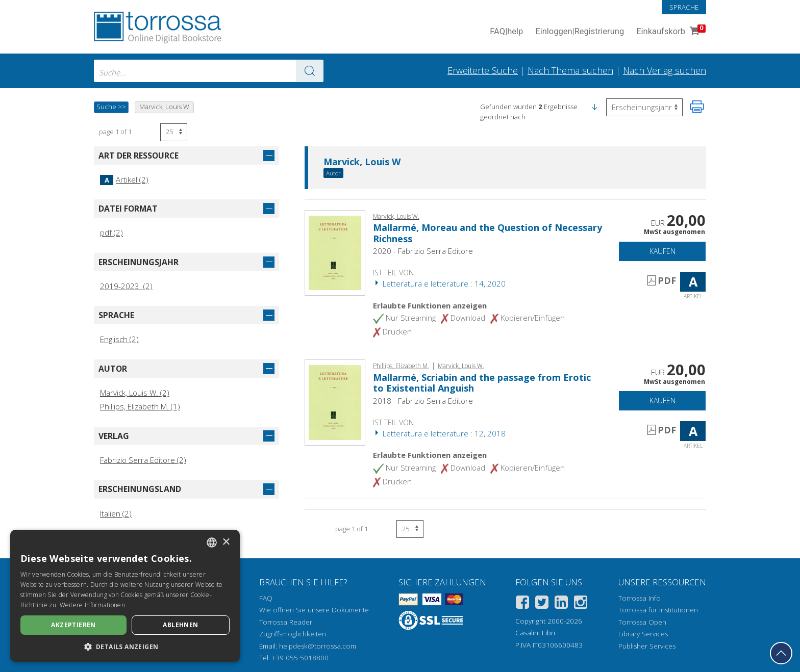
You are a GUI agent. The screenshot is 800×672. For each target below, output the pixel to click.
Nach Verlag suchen (665, 70)
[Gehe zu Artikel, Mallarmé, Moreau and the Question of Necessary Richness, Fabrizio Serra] (335, 252)
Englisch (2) (119, 339)
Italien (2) (116, 513)
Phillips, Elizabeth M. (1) (140, 406)
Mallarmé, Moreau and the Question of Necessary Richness (487, 233)
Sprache (684, 7)
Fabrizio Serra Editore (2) (143, 460)
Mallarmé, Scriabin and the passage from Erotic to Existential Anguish (482, 383)
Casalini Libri (535, 633)
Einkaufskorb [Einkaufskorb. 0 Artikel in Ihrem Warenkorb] (670, 32)
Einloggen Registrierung (580, 32)
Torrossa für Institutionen (658, 610)
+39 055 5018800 (300, 658)
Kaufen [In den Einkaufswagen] (662, 251)
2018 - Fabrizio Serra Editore (423, 401)
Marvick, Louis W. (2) (135, 393)
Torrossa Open (642, 622)
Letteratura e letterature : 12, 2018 (439, 433)
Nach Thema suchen (570, 70)
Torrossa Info (640, 598)
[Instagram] (581, 604)
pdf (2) (111, 232)
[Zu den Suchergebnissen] (310, 71)
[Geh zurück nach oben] (781, 653)
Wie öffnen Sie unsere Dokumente (314, 610)
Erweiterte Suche (483, 70)
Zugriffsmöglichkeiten (293, 634)
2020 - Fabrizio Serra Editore (423, 251)
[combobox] (209, 71)
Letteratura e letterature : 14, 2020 (439, 283)
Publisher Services (647, 646)
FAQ (266, 598)
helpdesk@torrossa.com (318, 646)
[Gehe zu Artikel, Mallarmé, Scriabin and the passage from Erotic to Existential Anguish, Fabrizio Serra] (335, 402)
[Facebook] (522, 604)
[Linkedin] (561, 604)
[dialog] (125, 596)
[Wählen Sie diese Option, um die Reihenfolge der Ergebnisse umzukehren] (644, 107)
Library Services (643, 634)
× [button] (226, 542)
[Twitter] (542, 604)
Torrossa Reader (286, 622)
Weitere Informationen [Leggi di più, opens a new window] (92, 605)
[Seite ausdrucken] (697, 107)
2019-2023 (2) (126, 286)
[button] (594, 107)
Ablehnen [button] (180, 625)
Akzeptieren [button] (73, 625)
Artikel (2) (124, 179)
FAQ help (506, 32)
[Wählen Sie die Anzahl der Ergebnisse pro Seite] (174, 132)
